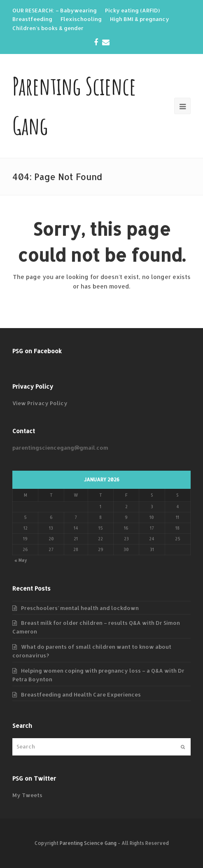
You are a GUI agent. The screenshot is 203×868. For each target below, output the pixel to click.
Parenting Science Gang (88, 843)
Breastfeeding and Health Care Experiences (81, 694)
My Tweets (27, 795)
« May (21, 560)
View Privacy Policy (40, 403)
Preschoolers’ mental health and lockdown (80, 608)
